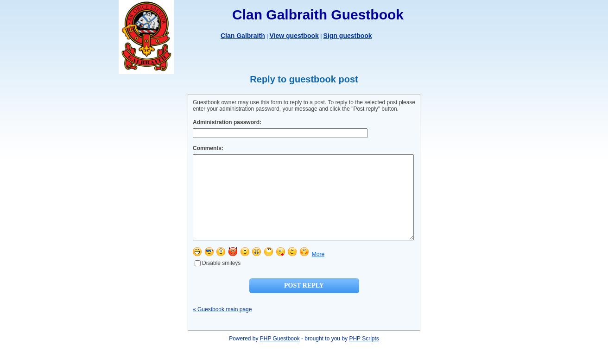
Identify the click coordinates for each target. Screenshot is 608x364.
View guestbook (294, 36)
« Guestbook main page (222, 326)
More (318, 271)
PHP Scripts (364, 355)
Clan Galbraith (243, 36)
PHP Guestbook (280, 355)
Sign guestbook (348, 36)
